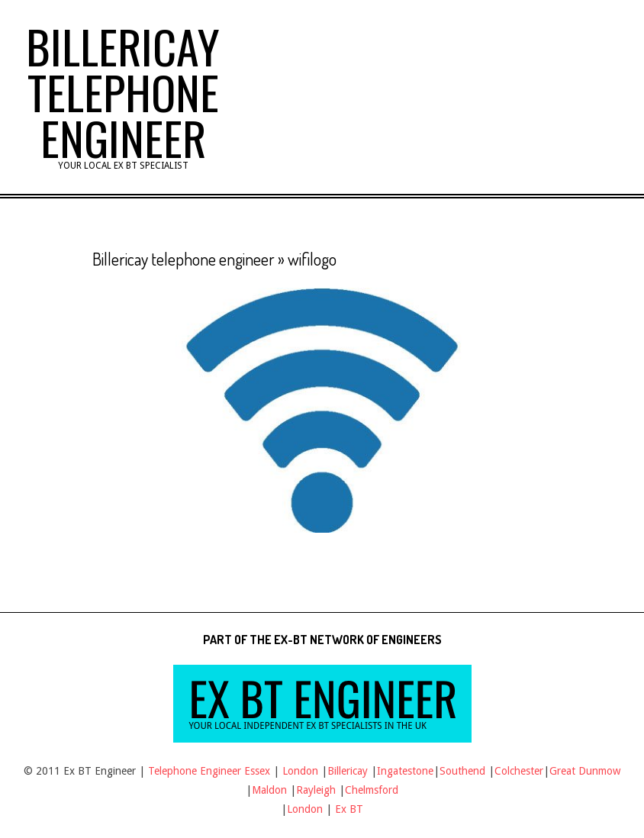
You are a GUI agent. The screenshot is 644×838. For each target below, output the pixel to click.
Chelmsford (372, 790)
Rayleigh (317, 790)
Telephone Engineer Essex (209, 771)
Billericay (348, 771)
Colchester (519, 771)
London (300, 771)
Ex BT (349, 809)
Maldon (269, 790)
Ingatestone (405, 771)
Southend (462, 771)
